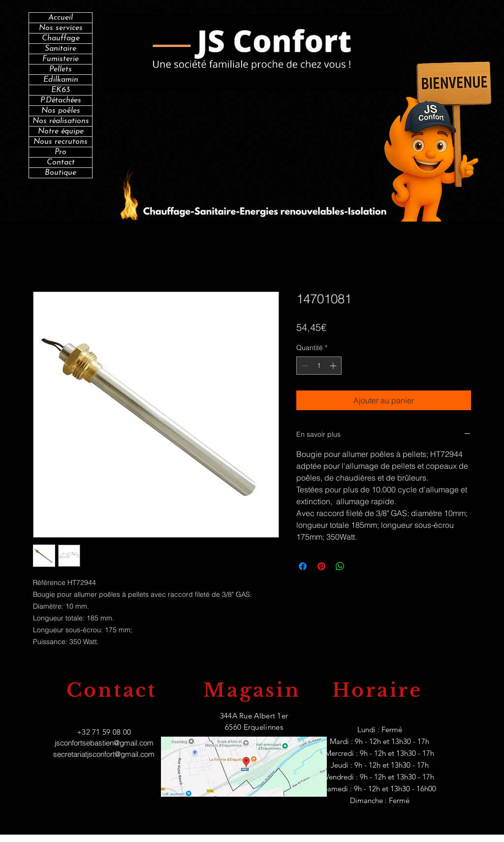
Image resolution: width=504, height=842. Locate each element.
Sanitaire (61, 49)
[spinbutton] (319, 366)
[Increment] (334, 366)
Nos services (61, 28)
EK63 (61, 90)
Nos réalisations (61, 121)
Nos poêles (61, 111)
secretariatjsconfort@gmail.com (104, 754)
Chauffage (61, 38)
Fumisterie (61, 59)
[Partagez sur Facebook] (303, 566)
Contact (61, 162)
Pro (61, 152)
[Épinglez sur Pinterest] (321, 566)
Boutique (61, 173)
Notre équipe (61, 131)
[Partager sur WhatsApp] (340, 566)
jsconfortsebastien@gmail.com (104, 743)
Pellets (61, 69)
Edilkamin (61, 80)
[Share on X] (359, 566)
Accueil (61, 18)
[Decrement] (304, 366)
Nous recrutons (61, 142)
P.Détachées (61, 100)
